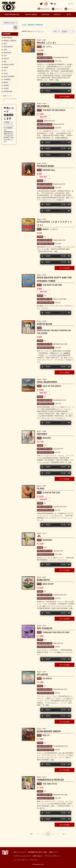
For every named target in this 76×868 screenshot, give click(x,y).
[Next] (64, 834)
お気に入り (57, 9)
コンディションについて (10, 100)
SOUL (5, 44)
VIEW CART (45, 15)
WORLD (6, 82)
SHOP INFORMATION (12, 15)
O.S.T (5, 56)
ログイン (69, 9)
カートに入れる (65, 97)
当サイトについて (20, 852)
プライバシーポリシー (52, 856)
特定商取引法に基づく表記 (38, 852)
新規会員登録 (43, 9)
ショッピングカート (20, 860)
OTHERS (6, 85)
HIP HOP (6, 59)
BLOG (69, 15)
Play (42, 85)
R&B (5, 62)
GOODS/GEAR (8, 91)
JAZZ (5, 50)
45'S (5, 71)
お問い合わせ (38, 856)
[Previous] (32, 834)
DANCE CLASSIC (9, 65)
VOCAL (6, 74)
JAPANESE (7, 79)
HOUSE (6, 68)
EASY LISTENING (9, 77)
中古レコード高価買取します (9, 125)
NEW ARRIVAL (8, 38)
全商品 (24, 25)
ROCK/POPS (7, 53)
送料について (7, 96)
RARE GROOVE (8, 47)
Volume (69, 85)
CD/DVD (6, 88)
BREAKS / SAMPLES (10, 41)
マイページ (34, 860)
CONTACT (57, 15)
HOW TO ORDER (31, 15)
